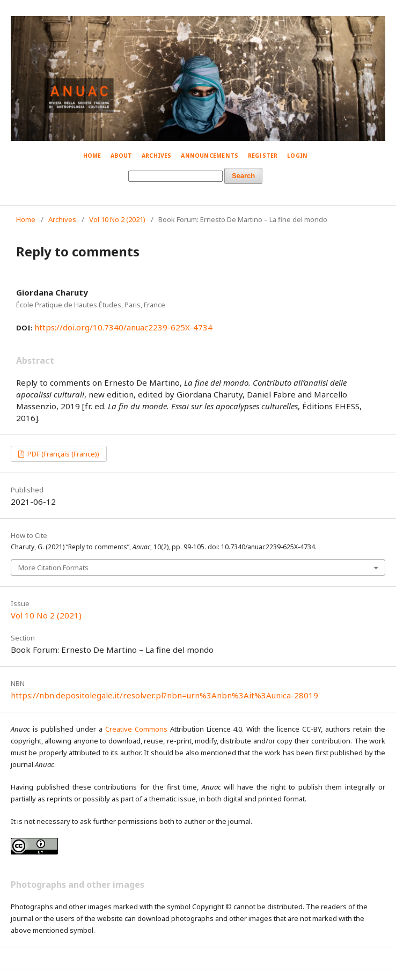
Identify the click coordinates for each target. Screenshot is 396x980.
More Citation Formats (53, 568)
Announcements (210, 156)
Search (243, 176)
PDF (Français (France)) (63, 454)
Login (297, 156)
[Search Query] (175, 176)
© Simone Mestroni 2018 (333, 10)
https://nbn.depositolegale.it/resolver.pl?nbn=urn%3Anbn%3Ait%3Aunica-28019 (164, 695)
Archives (157, 156)
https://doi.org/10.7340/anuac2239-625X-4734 (123, 327)
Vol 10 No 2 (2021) (117, 219)
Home (92, 156)
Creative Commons (136, 729)
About (121, 156)
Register (263, 156)
